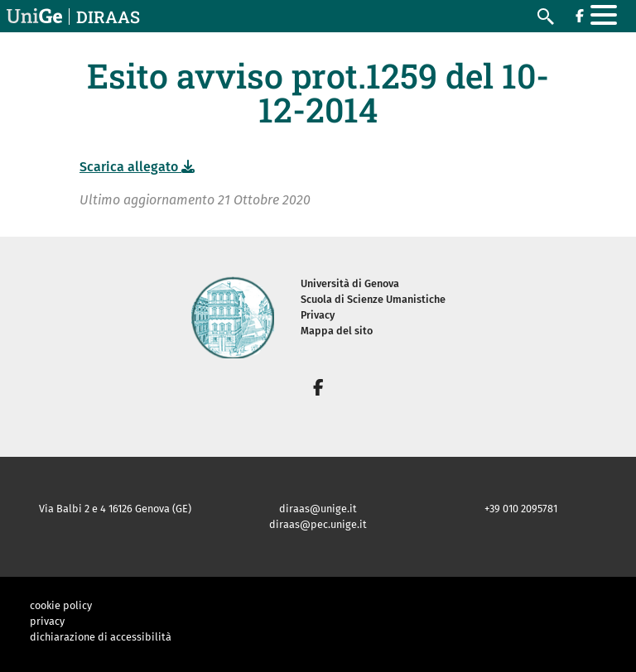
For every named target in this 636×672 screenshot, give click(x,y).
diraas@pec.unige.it (318, 524)
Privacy (318, 315)
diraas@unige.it (318, 509)
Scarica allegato (137, 167)
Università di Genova (350, 283)
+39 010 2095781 (521, 509)
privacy (47, 621)
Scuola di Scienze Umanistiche (373, 299)
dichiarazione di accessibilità (101, 637)
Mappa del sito (337, 331)
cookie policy (61, 605)
